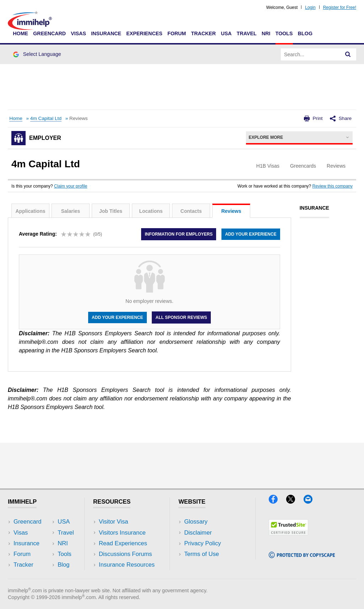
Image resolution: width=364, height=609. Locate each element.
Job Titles (111, 211)
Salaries (71, 211)
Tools (284, 33)
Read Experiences (123, 543)
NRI (266, 33)
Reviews (231, 211)
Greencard (49, 33)
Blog (305, 33)
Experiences (144, 33)
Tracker (203, 33)
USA (226, 33)
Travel (247, 33)
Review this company (333, 186)
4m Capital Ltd (46, 118)
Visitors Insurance (122, 533)
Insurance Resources (127, 565)
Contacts (191, 211)
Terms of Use (202, 554)
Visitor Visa (113, 522)
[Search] (348, 54)
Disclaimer (198, 533)
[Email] (311, 501)
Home (20, 33)
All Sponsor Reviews (181, 317)
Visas (78, 33)
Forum (177, 33)
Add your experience (251, 234)
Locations (151, 211)
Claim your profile (71, 186)
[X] (295, 501)
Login (310, 7)
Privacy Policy (202, 543)
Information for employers (179, 234)
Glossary (196, 522)
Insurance (106, 33)
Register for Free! (340, 7)
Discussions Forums (125, 554)
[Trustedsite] (288, 533)
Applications (30, 211)
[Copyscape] (302, 556)
